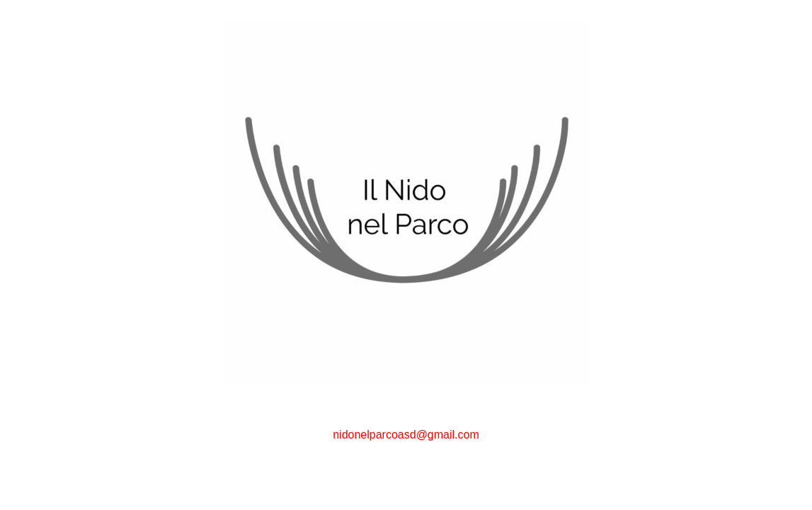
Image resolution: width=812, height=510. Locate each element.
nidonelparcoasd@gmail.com (406, 435)
